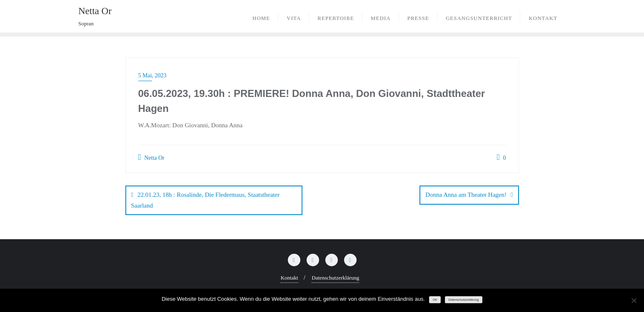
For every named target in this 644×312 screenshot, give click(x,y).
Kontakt (290, 278)
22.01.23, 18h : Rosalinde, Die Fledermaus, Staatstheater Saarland (206, 200)
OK (435, 300)
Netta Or (151, 157)
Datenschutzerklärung (335, 278)
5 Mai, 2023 (152, 76)
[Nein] (634, 300)
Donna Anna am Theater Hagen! (466, 195)
